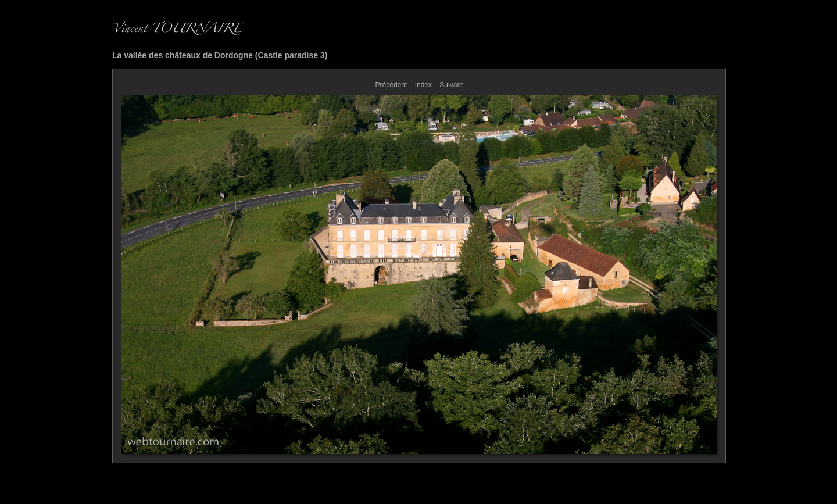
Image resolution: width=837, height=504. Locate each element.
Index (423, 85)
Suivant (451, 85)
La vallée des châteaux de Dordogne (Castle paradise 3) (220, 55)
